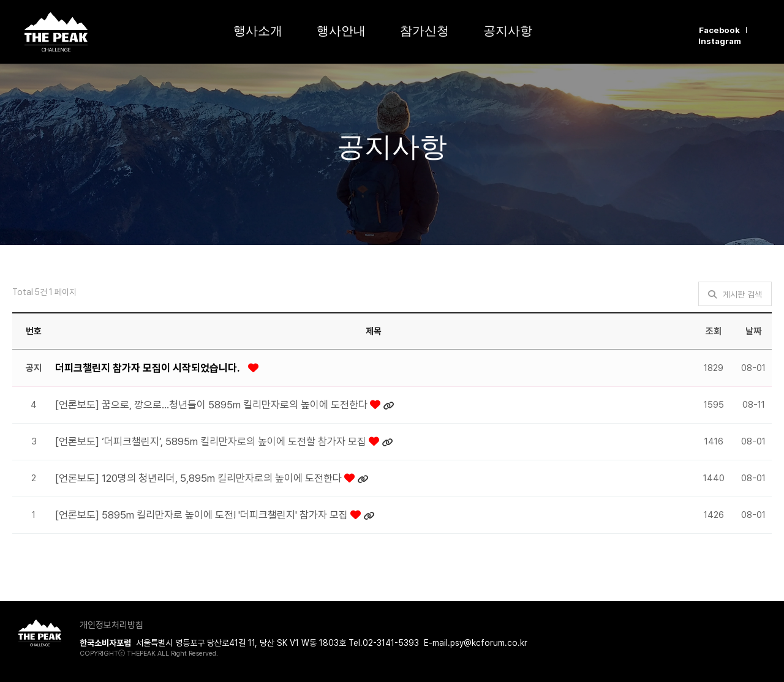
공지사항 (508, 31)
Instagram (720, 41)
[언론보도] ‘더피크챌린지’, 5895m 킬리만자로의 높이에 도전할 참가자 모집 (212, 441)
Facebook (719, 30)
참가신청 (424, 31)
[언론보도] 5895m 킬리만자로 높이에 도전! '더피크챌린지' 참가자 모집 (203, 515)
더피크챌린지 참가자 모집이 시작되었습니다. (149, 368)
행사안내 (341, 31)
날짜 (753, 331)
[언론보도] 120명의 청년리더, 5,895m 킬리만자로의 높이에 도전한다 (200, 478)
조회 (714, 331)
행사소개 (258, 31)
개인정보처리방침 (111, 625)
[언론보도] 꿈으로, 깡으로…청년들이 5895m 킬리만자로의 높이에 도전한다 (213, 405)
